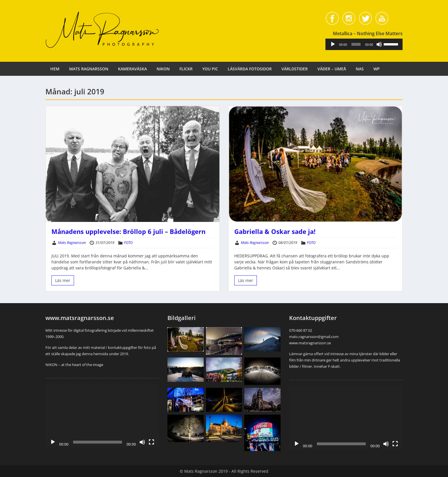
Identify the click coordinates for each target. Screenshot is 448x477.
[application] (368, 44)
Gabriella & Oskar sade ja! (275, 231)
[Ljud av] (382, 44)
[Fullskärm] (151, 442)
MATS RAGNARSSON (89, 69)
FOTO (128, 243)
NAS (360, 69)
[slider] (361, 44)
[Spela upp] (340, 44)
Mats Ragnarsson (72, 243)
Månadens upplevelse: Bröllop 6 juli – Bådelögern (128, 231)
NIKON (163, 69)
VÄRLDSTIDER (295, 69)
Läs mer (63, 280)
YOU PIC (210, 69)
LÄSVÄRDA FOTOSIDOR (250, 69)
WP (377, 69)
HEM (55, 69)
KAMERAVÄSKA (132, 69)
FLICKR (186, 69)
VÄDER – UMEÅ (332, 69)
